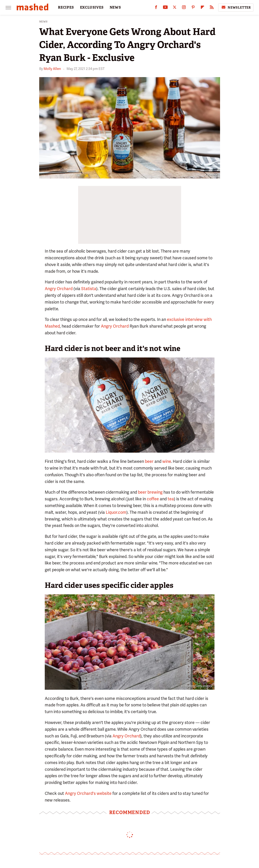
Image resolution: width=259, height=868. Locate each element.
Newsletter (236, 7)
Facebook (212, 175)
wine (167, 461)
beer (149, 461)
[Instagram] (184, 8)
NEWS (115, 7)
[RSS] (212, 8)
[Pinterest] (193, 8)
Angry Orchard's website (88, 793)
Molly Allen (52, 69)
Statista (89, 289)
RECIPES (66, 7)
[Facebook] (156, 8)
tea (171, 499)
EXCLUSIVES (92, 7)
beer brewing (150, 492)
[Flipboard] (202, 8)
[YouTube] (165, 8)
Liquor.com (116, 512)
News (43, 22)
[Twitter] (175, 8)
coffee (153, 499)
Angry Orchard (59, 289)
